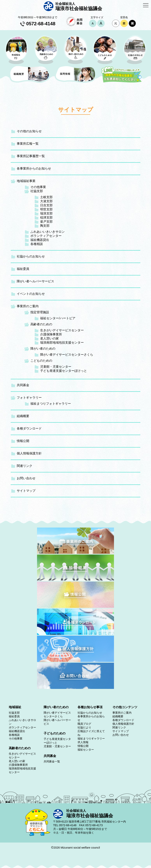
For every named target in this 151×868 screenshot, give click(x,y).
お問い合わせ (26, 478)
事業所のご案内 (28, 306)
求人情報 (83, 742)
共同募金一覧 (52, 761)
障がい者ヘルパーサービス (35, 281)
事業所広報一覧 (28, 144)
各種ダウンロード (29, 428)
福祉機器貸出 (40, 240)
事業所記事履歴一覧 (31, 156)
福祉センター (86, 750)
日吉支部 (46, 205)
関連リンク (25, 466)
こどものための (41, 361)
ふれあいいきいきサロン (48, 232)
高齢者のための (41, 324)
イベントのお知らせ (31, 294)
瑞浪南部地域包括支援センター (62, 343)
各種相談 (37, 244)
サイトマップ (26, 491)
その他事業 (38, 187)
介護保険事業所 (51, 334)
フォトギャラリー (29, 398)
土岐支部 (46, 197)
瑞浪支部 (46, 213)
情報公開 (23, 441)
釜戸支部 (46, 222)
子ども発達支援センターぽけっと (64, 371)
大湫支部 (46, 201)
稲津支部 (46, 217)
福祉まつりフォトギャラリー (51, 404)
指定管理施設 (40, 312)
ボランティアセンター (46, 236)
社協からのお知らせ (31, 256)
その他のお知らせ (29, 131)
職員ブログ (84, 724)
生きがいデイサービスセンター (62, 330)
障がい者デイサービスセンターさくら (67, 355)
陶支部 (45, 226)
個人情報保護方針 (29, 453)
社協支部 (37, 191)
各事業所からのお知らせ (34, 168)
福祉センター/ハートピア (58, 318)
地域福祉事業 (26, 181)
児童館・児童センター (56, 367)
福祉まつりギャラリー (91, 738)
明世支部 (46, 209)
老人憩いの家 (49, 338)
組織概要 (23, 416)
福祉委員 (23, 269)
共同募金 (23, 385)
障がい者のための (43, 349)
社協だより (84, 727)
